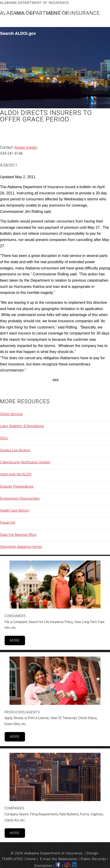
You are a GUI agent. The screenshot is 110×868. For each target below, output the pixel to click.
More (15, 640)
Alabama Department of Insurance (35, 3)
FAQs (4, 438)
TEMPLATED (12, 859)
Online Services (11, 414)
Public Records (93, 859)
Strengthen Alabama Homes (21, 547)
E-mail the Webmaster (59, 859)
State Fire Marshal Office (18, 535)
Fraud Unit (8, 522)
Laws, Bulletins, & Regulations (22, 426)
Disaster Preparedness (17, 486)
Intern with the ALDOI (16, 474)
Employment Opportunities (20, 498)
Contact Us (58, 13)
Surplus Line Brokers (15, 450)
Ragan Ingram (26, 147)
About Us (25, 13)
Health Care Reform (15, 510)
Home (31, 859)
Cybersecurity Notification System (25, 462)
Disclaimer (44, 866)
